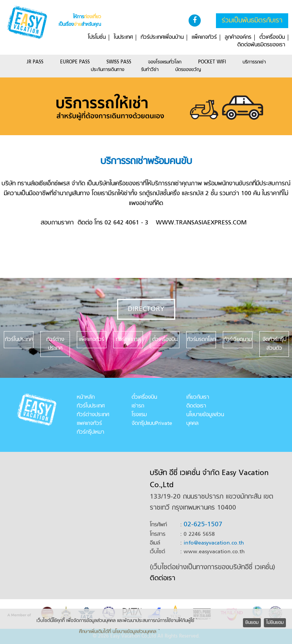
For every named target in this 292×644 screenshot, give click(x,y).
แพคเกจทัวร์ (89, 424)
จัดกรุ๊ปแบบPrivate (152, 424)
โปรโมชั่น (97, 38)
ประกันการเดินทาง (108, 70)
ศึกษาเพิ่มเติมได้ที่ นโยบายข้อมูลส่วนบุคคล (118, 632)
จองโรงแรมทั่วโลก (165, 62)
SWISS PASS (119, 62)
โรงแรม (139, 415)
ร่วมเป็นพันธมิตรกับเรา (252, 21)
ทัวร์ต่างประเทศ (93, 415)
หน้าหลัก (86, 397)
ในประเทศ (123, 38)
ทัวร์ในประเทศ (91, 406)
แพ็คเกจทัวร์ (204, 38)
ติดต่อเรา (196, 406)
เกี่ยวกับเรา (198, 397)
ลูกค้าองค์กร (238, 38)
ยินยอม (252, 623)
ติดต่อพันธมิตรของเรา (261, 45)
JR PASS (35, 62)
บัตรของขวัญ (188, 70)
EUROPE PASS (75, 62)
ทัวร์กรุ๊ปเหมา (90, 432)
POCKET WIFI (212, 62)
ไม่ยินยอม (275, 623)
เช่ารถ (138, 406)
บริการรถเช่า (254, 62)
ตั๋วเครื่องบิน (272, 38)
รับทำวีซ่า (150, 70)
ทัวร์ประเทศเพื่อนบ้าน (162, 38)
